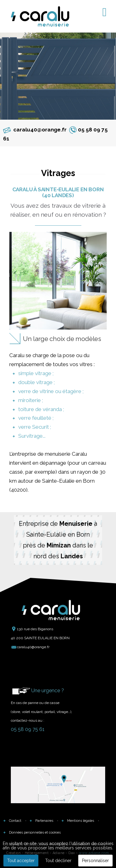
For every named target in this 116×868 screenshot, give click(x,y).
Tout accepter (21, 861)
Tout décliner (58, 861)
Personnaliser (95, 861)
